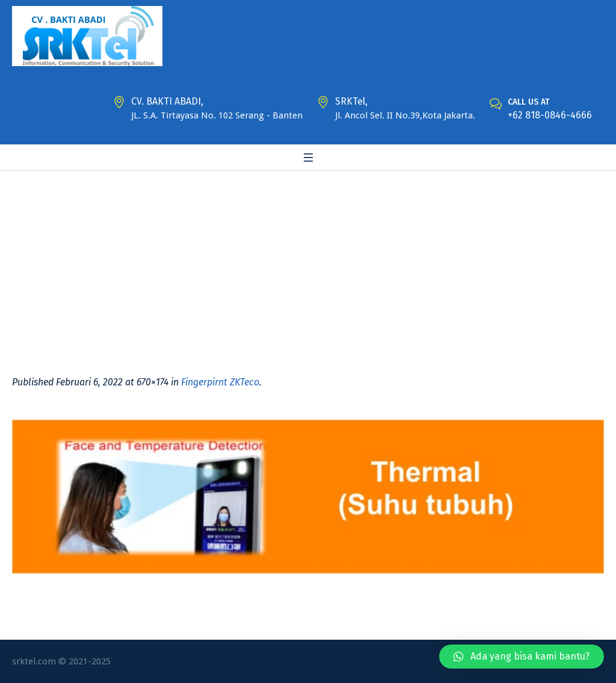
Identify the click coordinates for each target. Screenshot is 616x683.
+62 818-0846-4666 (550, 115)
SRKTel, (351, 101)
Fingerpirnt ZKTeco (220, 382)
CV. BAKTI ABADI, (167, 101)
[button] (522, 657)
